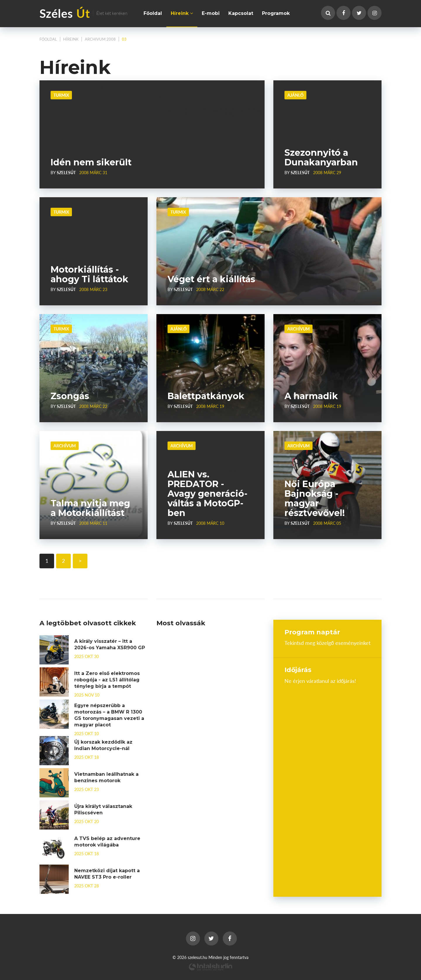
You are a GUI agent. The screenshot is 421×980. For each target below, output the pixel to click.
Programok (276, 13)
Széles (83, 13)
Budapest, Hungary (327, 706)
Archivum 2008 (100, 39)
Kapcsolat (241, 13)
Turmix (61, 95)
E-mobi (211, 13)
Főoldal (153, 13)
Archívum (299, 329)
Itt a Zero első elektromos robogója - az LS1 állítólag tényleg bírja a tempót (107, 680)
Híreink (182, 13)
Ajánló (295, 95)
